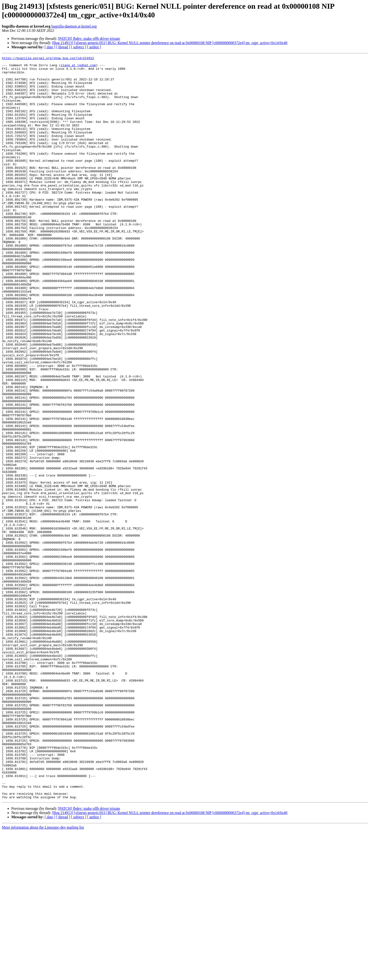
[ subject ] (79, 47)
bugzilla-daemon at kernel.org (74, 26)
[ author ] (94, 47)
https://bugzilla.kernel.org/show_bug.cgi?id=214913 (48, 59)
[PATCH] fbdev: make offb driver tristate (89, 39)
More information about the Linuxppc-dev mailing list (43, 976)
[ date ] (50, 47)
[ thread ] (63, 47)
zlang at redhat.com (78, 67)
